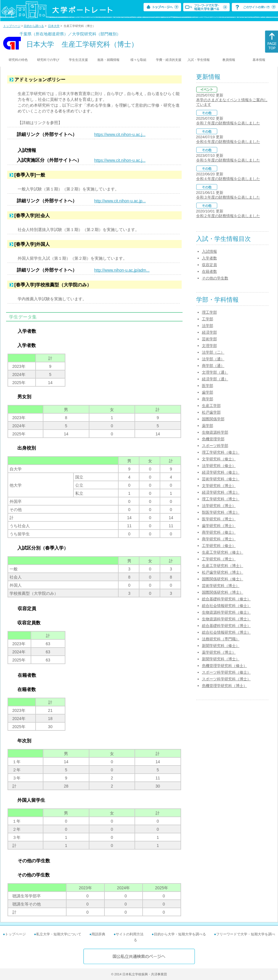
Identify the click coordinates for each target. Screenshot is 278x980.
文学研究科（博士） (219, 486)
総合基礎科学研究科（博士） (226, 626)
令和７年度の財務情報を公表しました (228, 123)
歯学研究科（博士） (219, 526)
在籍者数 (209, 271)
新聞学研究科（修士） (221, 646)
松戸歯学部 (211, 412)
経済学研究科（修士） (221, 472)
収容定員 (209, 265)
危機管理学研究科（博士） (224, 686)
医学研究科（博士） (219, 519)
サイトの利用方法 (130, 934)
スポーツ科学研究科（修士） (226, 672)
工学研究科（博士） (219, 559)
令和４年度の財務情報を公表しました (228, 179)
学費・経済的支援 (169, 60)
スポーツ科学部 (215, 446)
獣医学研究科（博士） (221, 512)
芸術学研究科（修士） (221, 479)
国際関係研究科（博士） (223, 592)
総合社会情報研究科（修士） (226, 606)
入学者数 (209, 258)
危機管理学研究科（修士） (224, 666)
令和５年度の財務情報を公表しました (228, 160)
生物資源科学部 (215, 432)
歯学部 (208, 392)
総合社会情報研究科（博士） (226, 632)
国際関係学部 (213, 419)
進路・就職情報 (108, 60)
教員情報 (229, 60)
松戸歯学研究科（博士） (223, 572)
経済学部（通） (215, 379)
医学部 (208, 386)
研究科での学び (48, 60)
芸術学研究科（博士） (221, 586)
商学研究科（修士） (219, 532)
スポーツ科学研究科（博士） (226, 679)
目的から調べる (34, 26)
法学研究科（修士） (219, 466)
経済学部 (209, 332)
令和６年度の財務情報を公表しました (228, 142)
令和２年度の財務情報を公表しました (228, 216)
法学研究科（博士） (219, 506)
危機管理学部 (213, 439)
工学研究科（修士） (219, 546)
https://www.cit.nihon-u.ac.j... (120, 134)
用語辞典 (98, 934)
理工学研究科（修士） (221, 452)
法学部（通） (213, 359)
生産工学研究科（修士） (223, 552)
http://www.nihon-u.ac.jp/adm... (122, 270)
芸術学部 (209, 339)
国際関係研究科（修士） (223, 579)
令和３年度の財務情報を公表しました (228, 197)
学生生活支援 (78, 60)
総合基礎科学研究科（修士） (226, 599)
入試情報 (209, 251)
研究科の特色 (18, 60)
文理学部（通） (215, 372)
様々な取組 (138, 60)
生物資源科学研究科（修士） (226, 612)
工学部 (208, 319)
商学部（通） (213, 366)
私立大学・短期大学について (59, 934)
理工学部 (209, 312)
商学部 (208, 399)
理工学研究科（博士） (221, 499)
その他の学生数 (215, 278)
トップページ (12, 26)
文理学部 (209, 346)
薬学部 (208, 426)
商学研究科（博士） (219, 539)
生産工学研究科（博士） (223, 566)
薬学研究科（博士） (219, 652)
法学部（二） (213, 352)
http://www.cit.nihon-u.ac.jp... (120, 201)
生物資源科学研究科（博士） (226, 619)
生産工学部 (211, 406)
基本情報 (259, 60)
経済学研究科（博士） (221, 492)
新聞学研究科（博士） (221, 659)
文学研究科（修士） (219, 459)
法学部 (208, 326)
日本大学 (54, 26)
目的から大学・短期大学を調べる (180, 934)
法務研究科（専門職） (221, 639)
